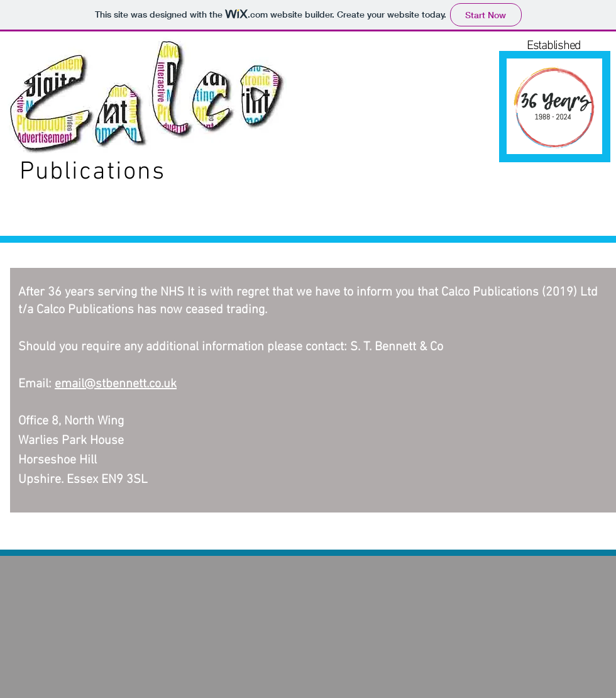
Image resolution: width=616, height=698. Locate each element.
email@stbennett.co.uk (116, 384)
